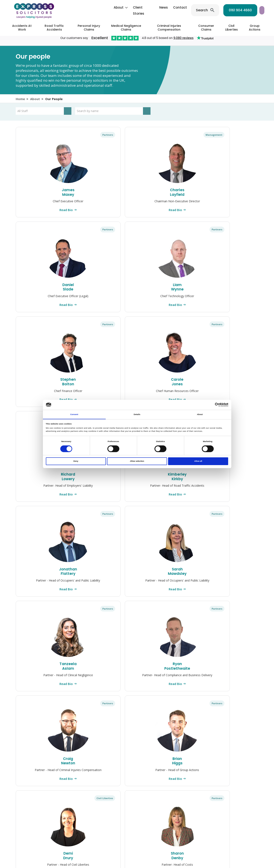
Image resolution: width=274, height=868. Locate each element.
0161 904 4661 (239, 769)
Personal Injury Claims (89, 28)
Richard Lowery (88, 288)
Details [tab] (137, 414)
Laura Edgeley (236, 681)
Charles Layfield (88, 193)
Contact (145, 7)
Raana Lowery (187, 484)
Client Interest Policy (131, 849)
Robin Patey (38, 582)
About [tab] (200, 414)
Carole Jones (38, 288)
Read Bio (38, 214)
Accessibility (154, 853)
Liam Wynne (187, 193)
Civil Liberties (232, 28)
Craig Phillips (137, 582)
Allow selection (137, 461)
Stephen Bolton (236, 193)
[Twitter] (103, 826)
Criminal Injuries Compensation (169, 28)
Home (20, 101)
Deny (76, 461)
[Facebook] (89, 826)
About (83, 7)
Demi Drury (236, 386)
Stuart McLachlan (236, 484)
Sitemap (136, 853)
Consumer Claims (206, 28)
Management (94, 140)
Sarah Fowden (88, 681)
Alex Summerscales (137, 681)
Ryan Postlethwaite (88, 386)
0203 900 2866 (243, 778)
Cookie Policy (104, 849)
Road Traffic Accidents (54, 28)
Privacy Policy (82, 849)
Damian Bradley (88, 484)
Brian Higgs (187, 386)
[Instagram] (82, 826)
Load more (137, 723)
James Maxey (38, 193)
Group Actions (255, 28)
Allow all (198, 461)
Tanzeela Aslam (38, 386)
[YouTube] (111, 826)
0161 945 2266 (224, 761)
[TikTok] (118, 826)
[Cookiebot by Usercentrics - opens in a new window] (210, 405)
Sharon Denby (38, 484)
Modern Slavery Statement (231, 849)
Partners (47, 140)
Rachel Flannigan (236, 582)
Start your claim (245, 10)
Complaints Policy (57, 849)
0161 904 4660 (205, 10)
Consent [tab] (74, 414)
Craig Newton (137, 386)
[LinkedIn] (96, 826)
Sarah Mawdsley (236, 288)
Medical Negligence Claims (126, 28)
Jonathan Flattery (186, 288)
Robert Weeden (187, 582)
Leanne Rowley (88, 582)
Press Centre (32, 849)
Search (167, 10)
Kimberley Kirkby (137, 288)
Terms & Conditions (196, 849)
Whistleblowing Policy (164, 849)
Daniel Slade (137, 193)
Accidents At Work (22, 28)
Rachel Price (38, 681)
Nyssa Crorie (137, 484)
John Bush (186, 681)
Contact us (234, 810)
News (128, 7)
